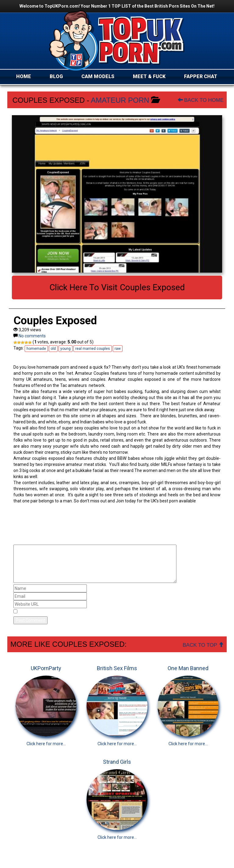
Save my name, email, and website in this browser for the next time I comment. (97, 612)
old (53, 349)
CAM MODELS (98, 76)
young (66, 349)
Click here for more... (46, 744)
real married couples (93, 349)
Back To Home (201, 100)
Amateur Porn (120, 100)
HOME (24, 76)
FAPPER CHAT (201, 76)
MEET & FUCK (149, 76)
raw (118, 349)
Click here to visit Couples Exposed (117, 287)
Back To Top (203, 645)
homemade (36, 349)
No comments (32, 336)
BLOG (56, 76)
